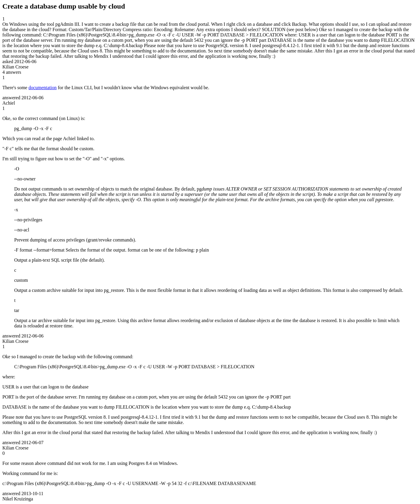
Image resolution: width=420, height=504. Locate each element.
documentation (42, 88)
